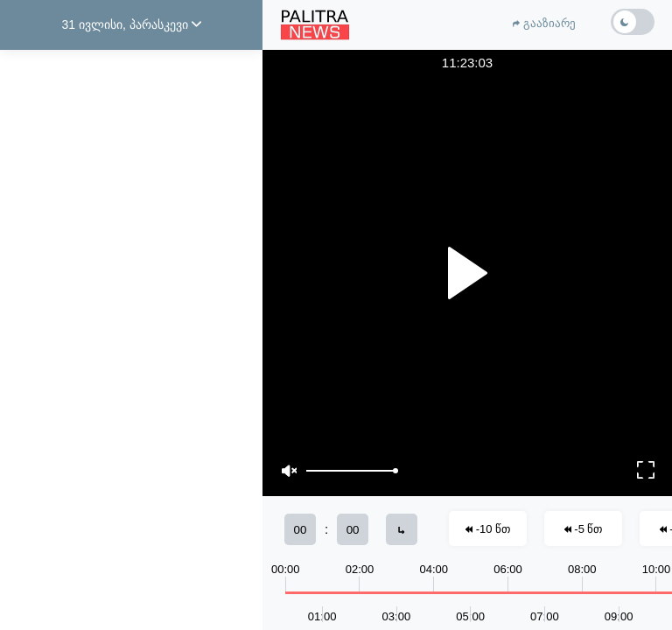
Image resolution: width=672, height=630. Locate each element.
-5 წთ (584, 529)
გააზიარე (544, 23)
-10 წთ (488, 529)
